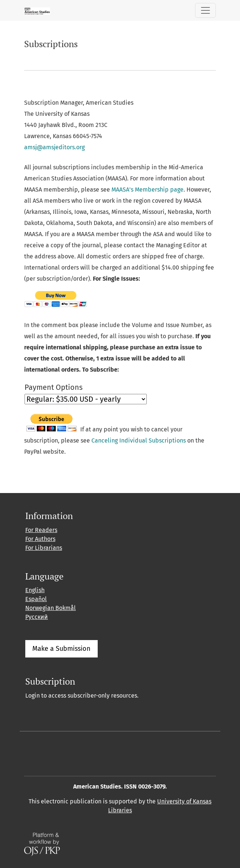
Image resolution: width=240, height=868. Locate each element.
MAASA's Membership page (147, 190)
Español (36, 599)
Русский (37, 617)
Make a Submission (61, 649)
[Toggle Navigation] (205, 10)
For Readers (41, 530)
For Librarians (44, 548)
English (35, 590)
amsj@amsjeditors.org (54, 147)
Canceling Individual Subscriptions (139, 440)
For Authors (40, 539)
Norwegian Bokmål (51, 608)
